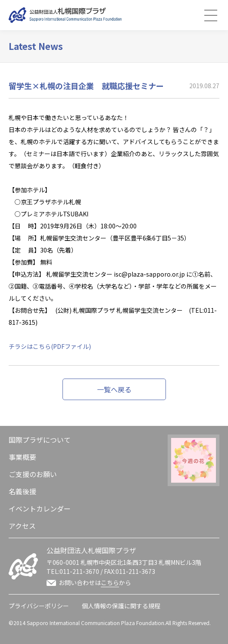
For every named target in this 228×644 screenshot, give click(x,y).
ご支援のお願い (33, 474)
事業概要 (22, 457)
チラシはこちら (30, 346)
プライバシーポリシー (39, 606)
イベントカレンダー (40, 508)
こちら (110, 582)
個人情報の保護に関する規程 (121, 606)
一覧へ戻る (114, 389)
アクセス (22, 526)
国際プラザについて (40, 440)
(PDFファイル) (71, 346)
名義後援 (22, 491)
